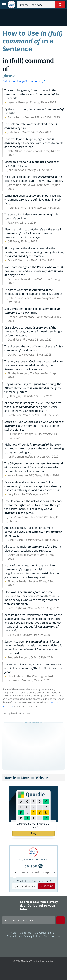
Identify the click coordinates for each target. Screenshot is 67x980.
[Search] (41, 5)
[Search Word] (60, 5)
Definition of (24, 81)
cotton (31, 866)
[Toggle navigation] (4, 5)
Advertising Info (46, 933)
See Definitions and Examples (32, 872)
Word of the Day (33, 860)
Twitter (28, 945)
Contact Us (14, 936)
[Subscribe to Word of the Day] (24, 886)
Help (14, 933)
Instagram (51, 945)
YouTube (39, 945)
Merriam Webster (11, 905)
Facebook (16, 945)
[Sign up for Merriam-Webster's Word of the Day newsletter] (29, 920)
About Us (27, 933)
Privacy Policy (33, 936)
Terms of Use (52, 936)
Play (33, 833)
